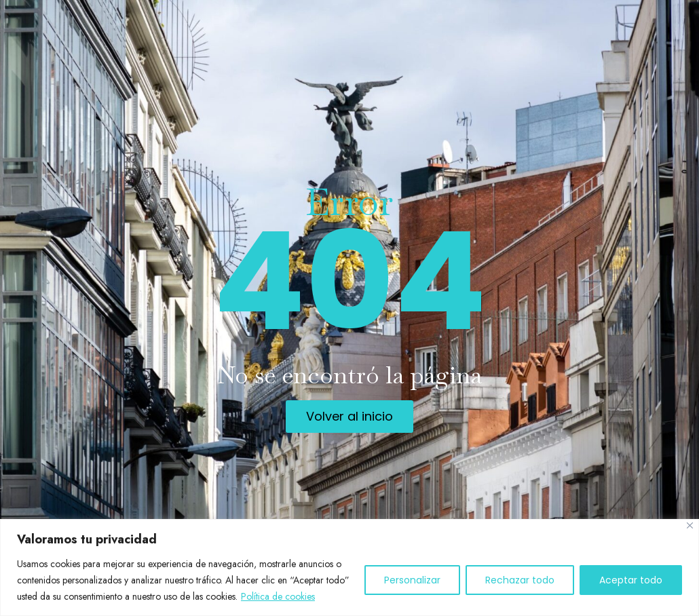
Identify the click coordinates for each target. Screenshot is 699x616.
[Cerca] (690, 525)
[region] (349, 567)
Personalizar (412, 580)
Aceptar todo (631, 580)
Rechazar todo (520, 580)
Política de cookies (278, 596)
